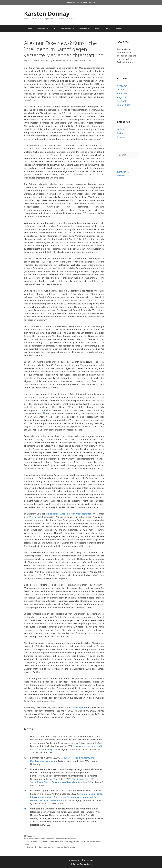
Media (98, 29)
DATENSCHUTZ (125, 175)
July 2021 (122, 101)
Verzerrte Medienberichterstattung (61, 839)
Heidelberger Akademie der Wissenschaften (69, 514)
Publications (68, 29)
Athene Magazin (80, 708)
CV (54, 29)
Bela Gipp (88, 60)
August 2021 (123, 97)
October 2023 (124, 90)
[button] (101, 139)
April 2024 (122, 86)
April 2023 (122, 93)
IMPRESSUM (123, 172)
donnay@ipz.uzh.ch (74, 2)
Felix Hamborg (59, 60)
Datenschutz (88, 860)
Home (29, 29)
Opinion (121, 129)
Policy (120, 133)
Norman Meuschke (75, 60)
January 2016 (124, 105)
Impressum (74, 860)
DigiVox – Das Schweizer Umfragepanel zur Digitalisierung (52, 847)
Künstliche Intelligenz (36, 839)
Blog (108, 29)
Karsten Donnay (47, 13)
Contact (118, 29)
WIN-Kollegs (35, 517)
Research (44, 29)
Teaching (86, 29)
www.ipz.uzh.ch (89, 2)
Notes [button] (29, 729)
